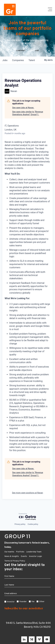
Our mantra (9, 552)
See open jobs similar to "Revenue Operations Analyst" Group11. (28, 113)
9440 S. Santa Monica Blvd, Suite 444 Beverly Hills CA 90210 (28, 625)
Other (42, 602)
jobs (5, 60)
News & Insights (12, 556)
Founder (23, 602)
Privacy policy (20, 524)
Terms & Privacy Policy (15, 561)
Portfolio (20, 552)
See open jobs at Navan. (23, 108)
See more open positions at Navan (28, 493)
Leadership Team (34, 552)
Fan (33, 602)
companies (18, 60)
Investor (11, 602)
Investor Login (35, 556)
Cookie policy (33, 524)
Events (24, 556)
